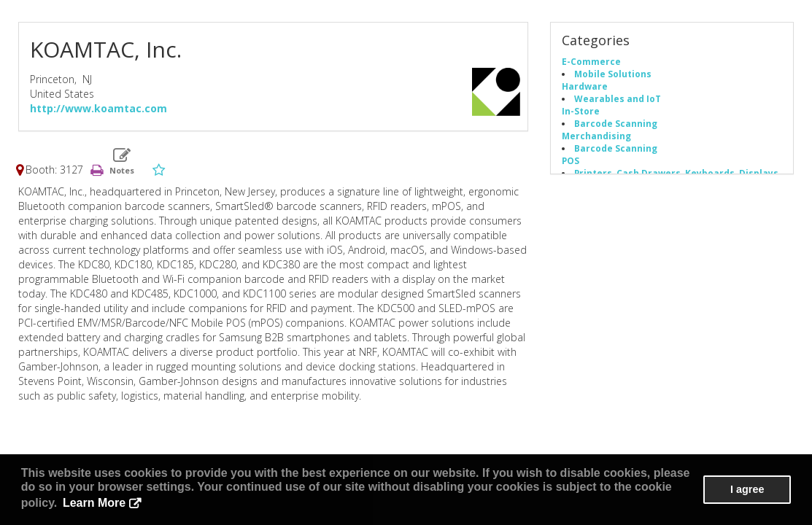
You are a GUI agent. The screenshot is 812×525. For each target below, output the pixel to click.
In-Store (581, 111)
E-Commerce (591, 61)
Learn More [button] (94, 503)
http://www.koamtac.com (98, 108)
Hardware (585, 86)
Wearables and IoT (618, 98)
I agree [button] (747, 489)
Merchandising (596, 136)
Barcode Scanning (616, 123)
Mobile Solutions (613, 74)
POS (571, 160)
